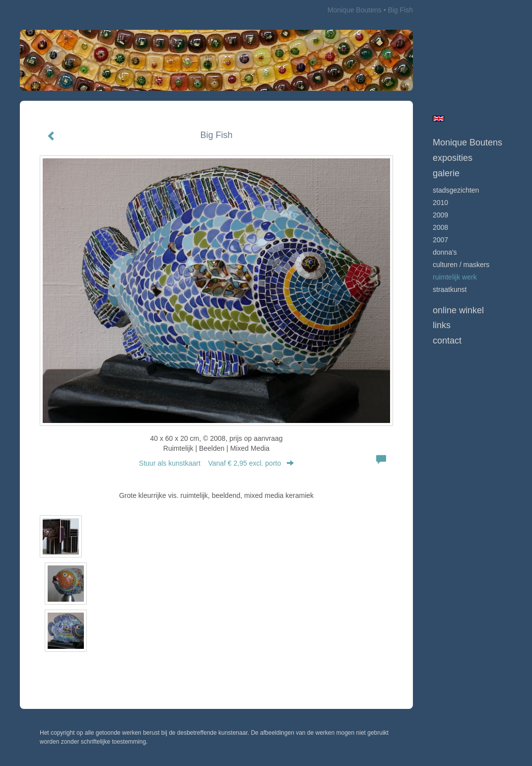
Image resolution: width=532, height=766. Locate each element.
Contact (447, 341)
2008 (440, 227)
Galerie (446, 173)
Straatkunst (450, 289)
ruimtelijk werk (455, 277)
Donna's (445, 252)
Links (442, 325)
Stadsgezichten (456, 190)
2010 (440, 203)
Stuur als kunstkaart (216, 463)
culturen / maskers (461, 265)
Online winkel (458, 310)
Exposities (453, 158)
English (438, 119)
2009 (440, 215)
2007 (440, 240)
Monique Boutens (355, 10)
